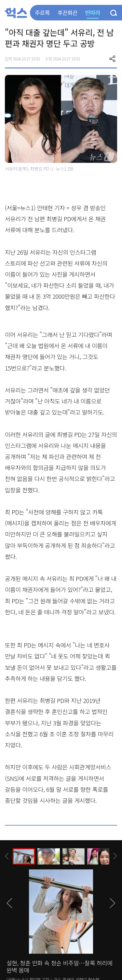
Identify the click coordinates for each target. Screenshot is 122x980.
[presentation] (7, 856)
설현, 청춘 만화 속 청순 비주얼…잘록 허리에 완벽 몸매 (60, 966)
